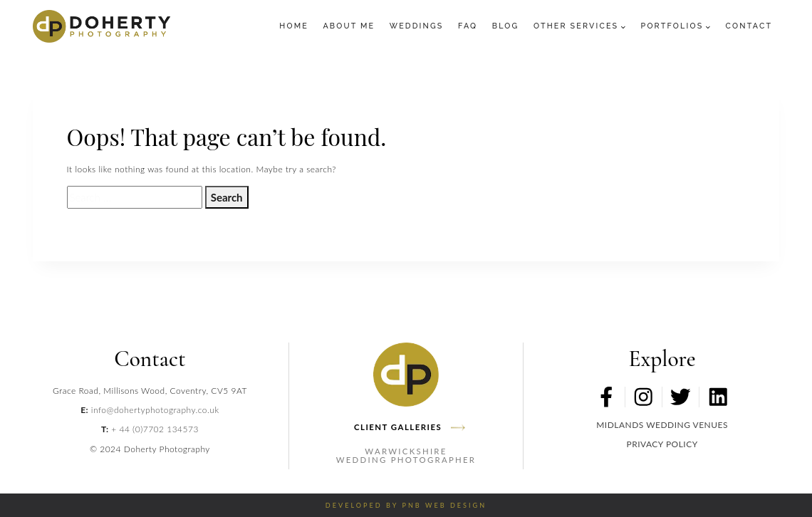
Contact (749, 26)
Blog (506, 26)
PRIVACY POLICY (662, 444)
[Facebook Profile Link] (607, 397)
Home (294, 26)
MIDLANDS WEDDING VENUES (662, 425)
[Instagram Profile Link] (644, 397)
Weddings (417, 26)
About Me (349, 26)
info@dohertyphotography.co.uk (155, 410)
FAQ (468, 26)
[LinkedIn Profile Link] (718, 397)
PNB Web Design (444, 505)
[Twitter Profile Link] (681, 397)
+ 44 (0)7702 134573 (155, 429)
